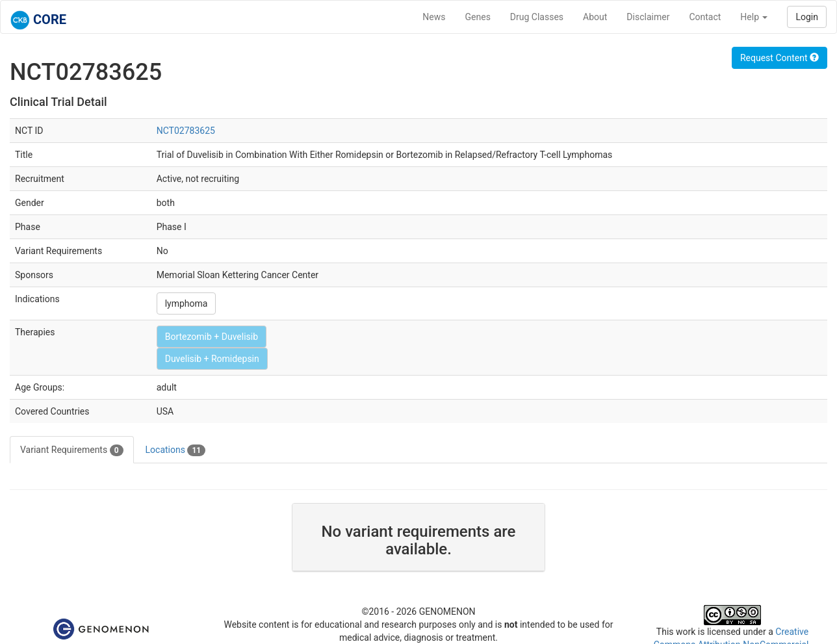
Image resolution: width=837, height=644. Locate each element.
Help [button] (754, 17)
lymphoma (187, 303)
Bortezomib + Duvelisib (212, 337)
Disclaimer (648, 17)
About (595, 17)
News (434, 17)
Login (807, 17)
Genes (478, 17)
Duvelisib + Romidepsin (212, 359)
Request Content (779, 58)
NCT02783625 (186, 131)
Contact (705, 17)
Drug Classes (537, 17)
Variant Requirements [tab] (72, 450)
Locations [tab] (176, 450)
